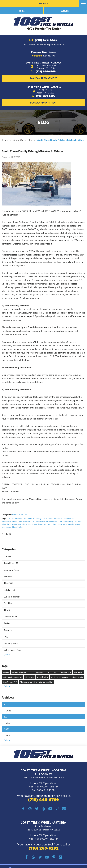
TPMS (7, 610)
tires (9, 518)
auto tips (39, 672)
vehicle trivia (69, 518)
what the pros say (9, 524)
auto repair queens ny (12, 677)
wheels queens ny (20, 672)
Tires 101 (8, 583)
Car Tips (8, 603)
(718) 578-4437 (46, 40)
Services (8, 577)
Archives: (8, 697)
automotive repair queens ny (45, 521)
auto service (17, 518)
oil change (38, 518)
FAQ (6, 637)
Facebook (23, 809)
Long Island (52, 524)
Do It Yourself (10, 617)
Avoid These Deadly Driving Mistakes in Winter (61, 140)
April (9, 723)
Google (30, 809)
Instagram (64, 809)
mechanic (58, 518)
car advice (23, 524)
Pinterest (57, 809)
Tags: (5, 666)
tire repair (28, 518)
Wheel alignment (12, 597)
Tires (22, 11)
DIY (60, 521)
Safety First (9, 590)
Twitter (37, 809)
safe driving (68, 521)
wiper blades (42, 677)
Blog (30, 140)
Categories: (9, 549)
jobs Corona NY (10, 682)
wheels (6, 672)
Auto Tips (9, 630)
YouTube (50, 809)
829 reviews (49, 56)
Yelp (43, 809)
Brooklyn (42, 524)
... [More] (6, 655)
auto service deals (66, 524)
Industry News (11, 643)
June (9, 711)
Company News (12, 570)
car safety (33, 524)
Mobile (43, 3)
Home (5, 140)
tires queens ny (25, 521)
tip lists (78, 521)
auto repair (48, 518)
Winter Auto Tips (20, 515)
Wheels (65, 11)
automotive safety (9, 521)
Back (7, 534)
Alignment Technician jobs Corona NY (36, 682)
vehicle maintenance (60, 677)
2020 (6, 729)
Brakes (7, 623)
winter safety (77, 677)
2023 (6, 717)
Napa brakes (18, 527)
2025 (6, 704)
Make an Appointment (44, 78)
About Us (18, 140)
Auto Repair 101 (12, 563)
